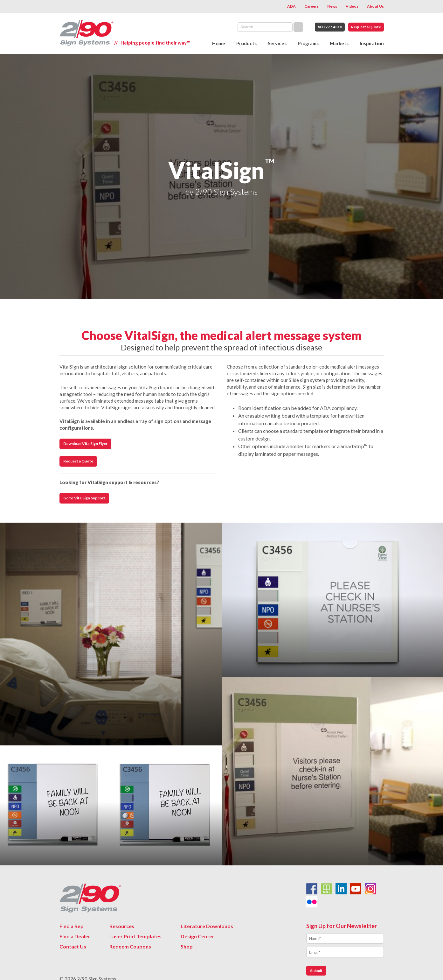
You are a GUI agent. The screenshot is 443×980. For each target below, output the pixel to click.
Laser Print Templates (135, 936)
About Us (375, 6)
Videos (352, 6)
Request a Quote (366, 27)
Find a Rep (72, 926)
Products (246, 43)
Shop (187, 946)
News (332, 6)
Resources (122, 926)
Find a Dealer (75, 936)
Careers (311, 6)
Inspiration (372, 43)
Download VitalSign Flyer (86, 444)
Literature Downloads (207, 926)
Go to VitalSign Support (84, 498)
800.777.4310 (330, 27)
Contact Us (73, 946)
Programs (308, 43)
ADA (291, 6)
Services (277, 43)
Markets (339, 43)
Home (219, 43)
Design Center (197, 936)
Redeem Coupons (130, 946)
